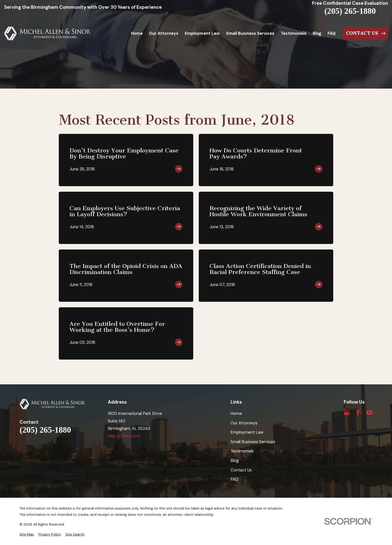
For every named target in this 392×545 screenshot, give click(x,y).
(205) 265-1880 (350, 11)
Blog (235, 460)
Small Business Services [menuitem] (250, 33)
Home (236, 413)
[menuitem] (27, 534)
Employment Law (247, 432)
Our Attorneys (244, 423)
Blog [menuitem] (317, 33)
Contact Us (241, 470)
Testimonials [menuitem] (294, 33)
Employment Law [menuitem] (202, 33)
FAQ (234, 479)
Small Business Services (253, 442)
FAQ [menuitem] (331, 33)
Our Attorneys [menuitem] (164, 33)
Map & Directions (124, 436)
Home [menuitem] (137, 33)
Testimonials (242, 451)
